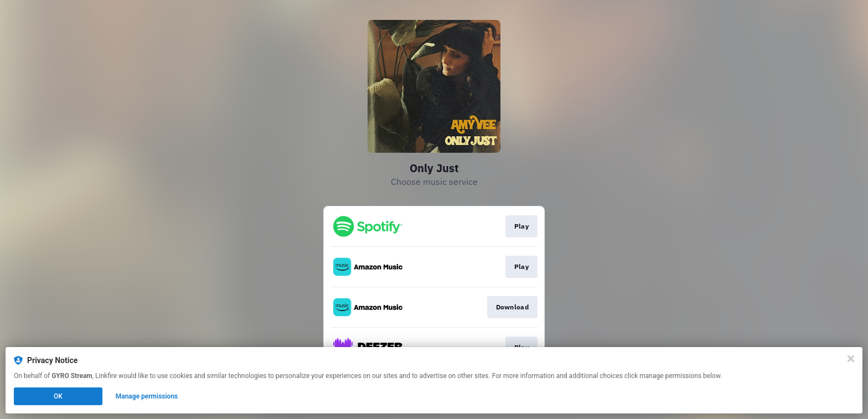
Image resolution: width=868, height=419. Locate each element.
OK (58, 396)
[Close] (851, 359)
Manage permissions (147, 396)
